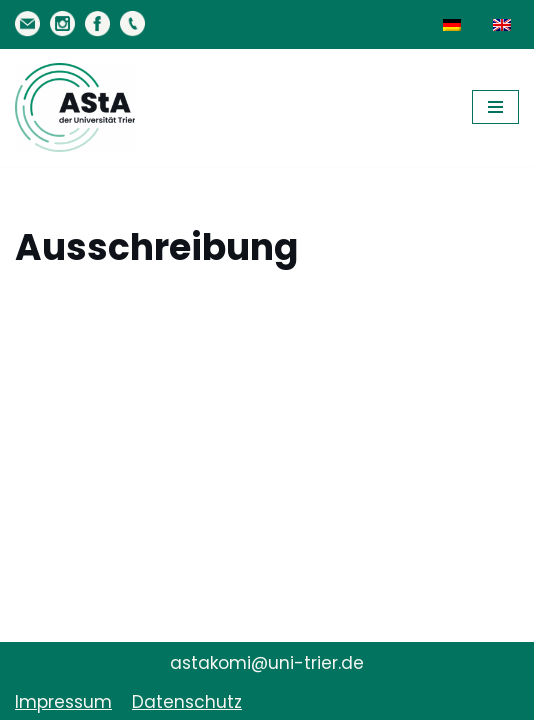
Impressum (63, 702)
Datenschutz (187, 702)
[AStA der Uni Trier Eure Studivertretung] (75, 107)
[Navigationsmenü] (495, 107)
